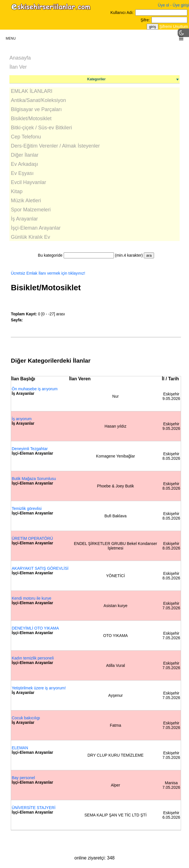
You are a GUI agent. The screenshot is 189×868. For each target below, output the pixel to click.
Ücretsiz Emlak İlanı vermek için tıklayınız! (48, 273)
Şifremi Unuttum (174, 26)
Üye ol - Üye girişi (173, 5)
